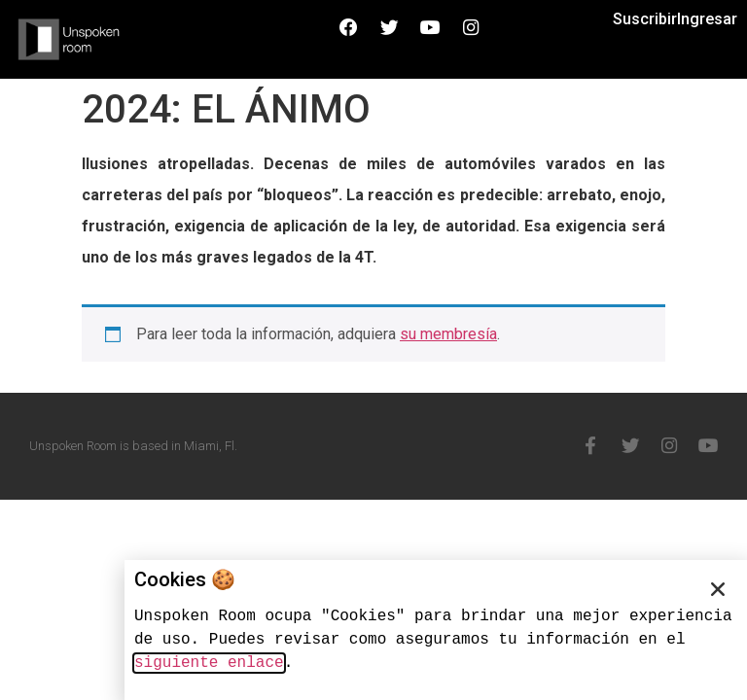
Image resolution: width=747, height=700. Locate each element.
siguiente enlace (209, 663)
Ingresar (707, 19)
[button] (718, 589)
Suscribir (645, 19)
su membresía (448, 334)
